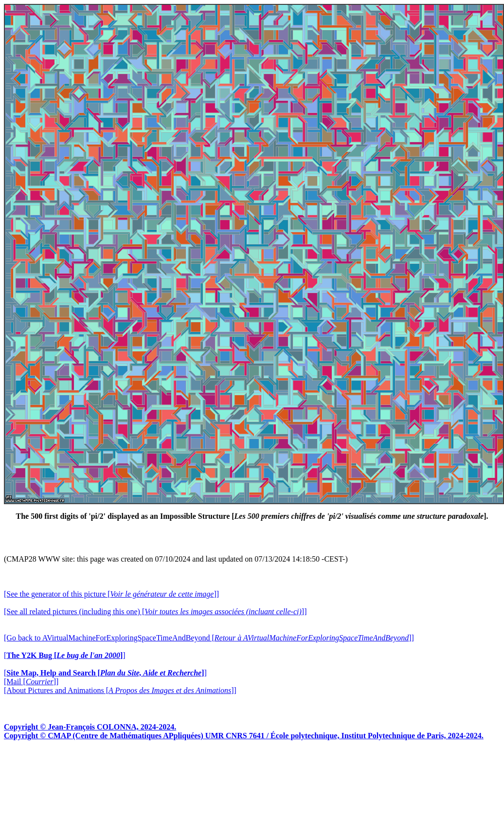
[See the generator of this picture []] (111, 594)
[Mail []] (31, 682)
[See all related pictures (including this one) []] (155, 611)
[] (65, 655)
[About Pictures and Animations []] (120, 690)
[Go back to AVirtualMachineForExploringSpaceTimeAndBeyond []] (209, 638)
